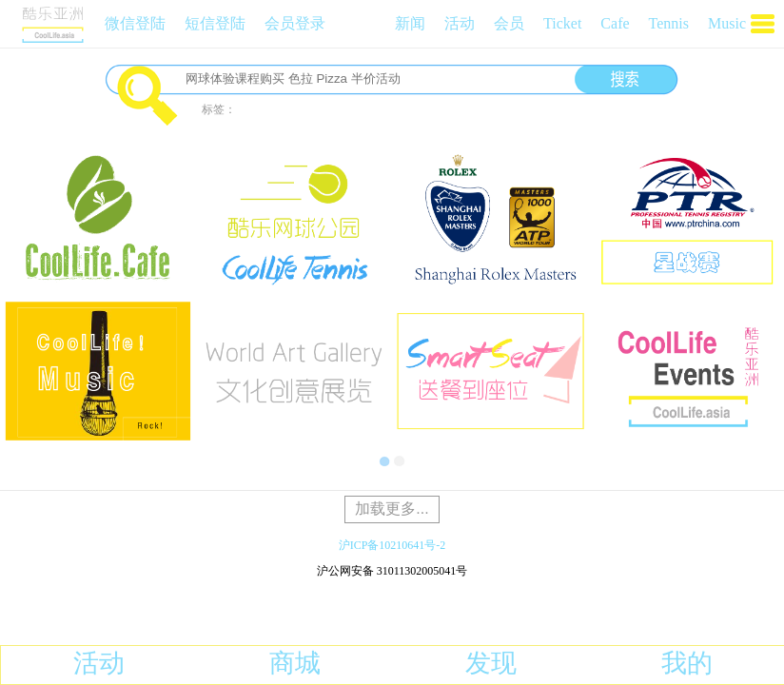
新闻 (410, 23)
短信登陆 (215, 23)
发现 (491, 663)
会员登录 (295, 23)
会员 (509, 23)
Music (727, 23)
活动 (460, 23)
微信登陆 (135, 23)
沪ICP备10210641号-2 (392, 545)
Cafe (615, 23)
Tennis (669, 23)
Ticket (562, 23)
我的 (687, 663)
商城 (295, 663)
